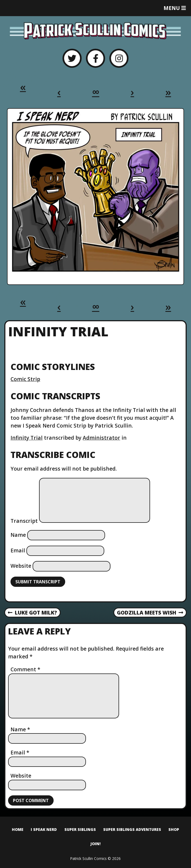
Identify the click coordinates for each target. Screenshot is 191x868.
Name (18, 535)
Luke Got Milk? (32, 613)
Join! (96, 844)
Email (18, 550)
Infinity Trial (27, 438)
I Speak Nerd (44, 829)
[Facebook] (96, 58)
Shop (174, 829)
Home (18, 829)
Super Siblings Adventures (132, 829)
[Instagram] (119, 58)
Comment (25, 669)
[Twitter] (72, 58)
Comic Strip (25, 379)
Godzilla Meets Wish (150, 613)
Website (21, 566)
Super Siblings (80, 829)
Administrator (101, 438)
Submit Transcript (38, 582)
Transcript (24, 521)
